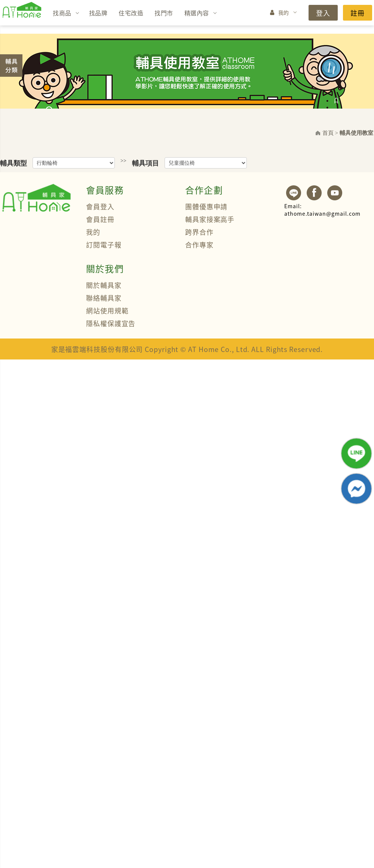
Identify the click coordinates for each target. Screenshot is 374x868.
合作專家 (199, 245)
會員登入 (100, 206)
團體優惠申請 (206, 206)
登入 (323, 13)
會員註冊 (100, 219)
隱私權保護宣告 (111, 323)
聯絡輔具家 (104, 298)
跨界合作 (199, 232)
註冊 (358, 13)
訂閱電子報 (104, 245)
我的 (284, 12)
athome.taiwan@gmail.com (322, 210)
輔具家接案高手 (210, 219)
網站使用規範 (107, 310)
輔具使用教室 (356, 133)
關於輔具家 (104, 285)
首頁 (328, 133)
